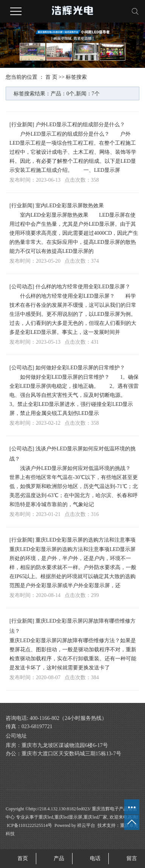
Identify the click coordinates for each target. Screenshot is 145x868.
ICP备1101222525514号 (29, 825)
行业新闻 (22, 125)
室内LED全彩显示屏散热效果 (70, 206)
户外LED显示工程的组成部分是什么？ (80, 125)
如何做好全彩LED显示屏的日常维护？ (80, 368)
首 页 (51, 77)
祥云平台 (86, 825)
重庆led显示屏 (69, 817)
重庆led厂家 (95, 817)
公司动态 (22, 287)
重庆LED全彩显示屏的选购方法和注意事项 (86, 540)
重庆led (46, 817)
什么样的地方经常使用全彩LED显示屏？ (83, 287)
